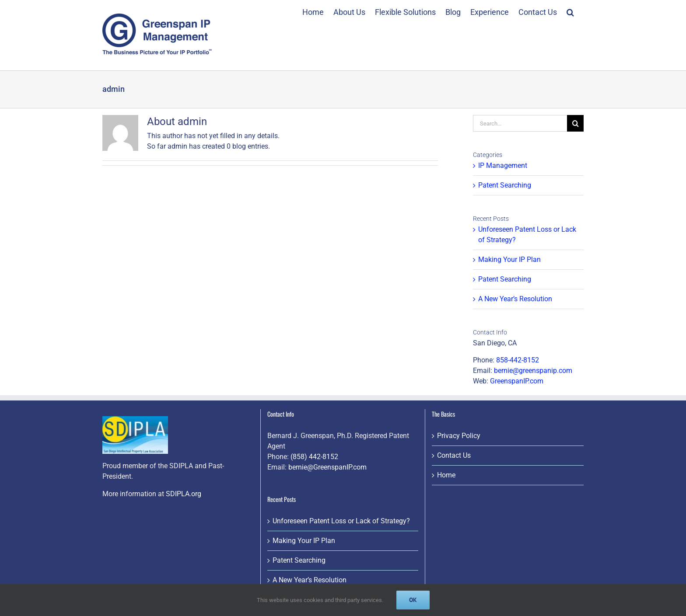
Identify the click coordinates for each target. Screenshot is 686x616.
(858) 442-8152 (314, 457)
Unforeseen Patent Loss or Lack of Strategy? (341, 521)
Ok (413, 600)
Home (446, 475)
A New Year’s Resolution (515, 299)
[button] (570, 11)
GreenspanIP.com (517, 381)
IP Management (503, 165)
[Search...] (520, 123)
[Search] (575, 123)
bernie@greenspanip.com (533, 371)
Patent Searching (505, 185)
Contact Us (454, 455)
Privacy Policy (459, 436)
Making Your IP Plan (509, 259)
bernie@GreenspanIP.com (327, 467)
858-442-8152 (518, 360)
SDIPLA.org (184, 494)
